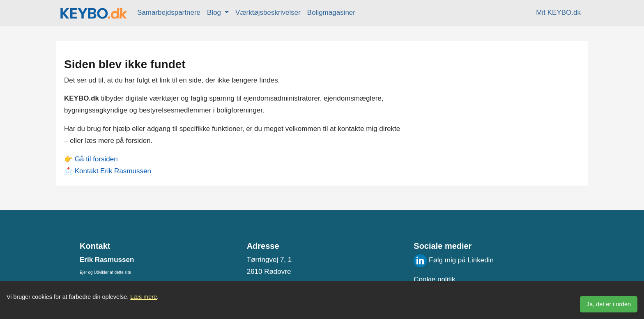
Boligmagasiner (331, 13)
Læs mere (144, 297)
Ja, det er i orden (609, 304)
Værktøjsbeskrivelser (268, 13)
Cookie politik (434, 279)
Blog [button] (215, 13)
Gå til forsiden (96, 159)
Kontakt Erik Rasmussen (113, 171)
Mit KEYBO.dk (558, 13)
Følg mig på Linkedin (454, 260)
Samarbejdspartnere (169, 13)
